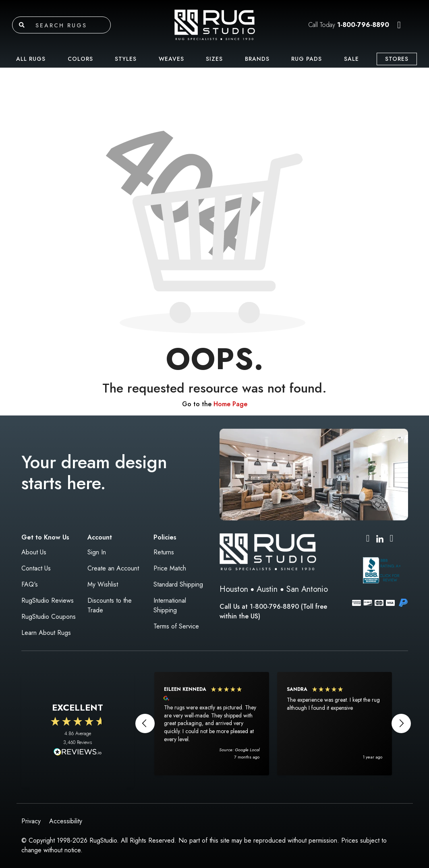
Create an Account (113, 568)
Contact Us (36, 568)
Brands (257, 59)
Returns (164, 552)
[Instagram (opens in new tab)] (368, 539)
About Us (34, 552)
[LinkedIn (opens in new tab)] (380, 538)
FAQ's (30, 584)
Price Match (170, 568)
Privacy (31, 821)
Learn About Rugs (46, 633)
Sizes (214, 59)
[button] (399, 25)
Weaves (171, 59)
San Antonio (307, 589)
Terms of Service (176, 626)
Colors (80, 59)
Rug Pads (307, 59)
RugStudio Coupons (49, 617)
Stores (397, 59)
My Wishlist (103, 584)
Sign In (97, 552)
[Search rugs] (71, 25)
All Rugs (31, 59)
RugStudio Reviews (48, 600)
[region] (273, 723)
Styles (126, 59)
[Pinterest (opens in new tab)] (392, 539)
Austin (267, 589)
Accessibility (66, 821)
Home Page (230, 404)
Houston (234, 589)
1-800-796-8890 (363, 25)
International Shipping (170, 605)
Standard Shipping (178, 584)
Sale (351, 59)
